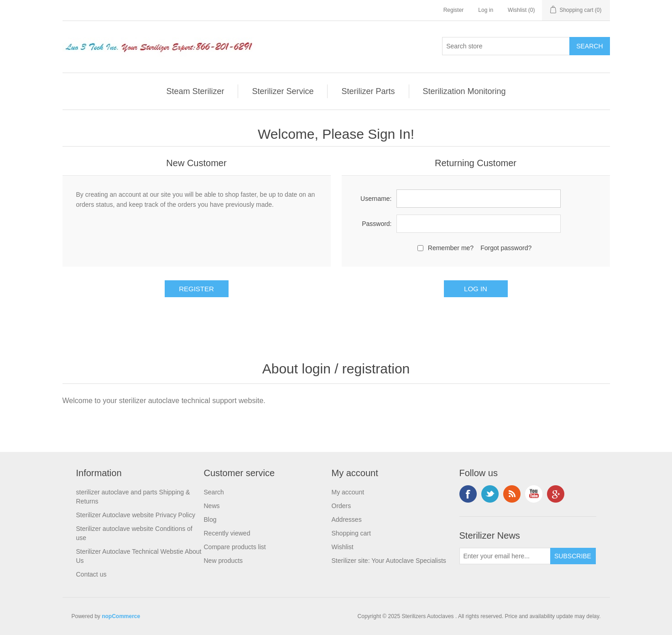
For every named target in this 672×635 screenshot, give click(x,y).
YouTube (534, 494)
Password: (377, 224)
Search (214, 492)
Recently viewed (227, 533)
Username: (376, 199)
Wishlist (343, 547)
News (212, 506)
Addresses (347, 520)
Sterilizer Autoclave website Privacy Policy (136, 515)
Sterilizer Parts (368, 91)
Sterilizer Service (283, 91)
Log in (486, 10)
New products (224, 561)
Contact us (91, 574)
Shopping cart (351, 533)
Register (454, 10)
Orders (341, 506)
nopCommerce (121, 616)
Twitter (490, 494)
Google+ (556, 494)
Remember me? (451, 248)
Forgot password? (506, 248)
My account (348, 492)
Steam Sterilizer (195, 91)
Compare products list (235, 547)
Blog (210, 520)
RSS (512, 494)
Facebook (468, 494)
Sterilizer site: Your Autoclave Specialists (389, 561)
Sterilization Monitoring (464, 91)
